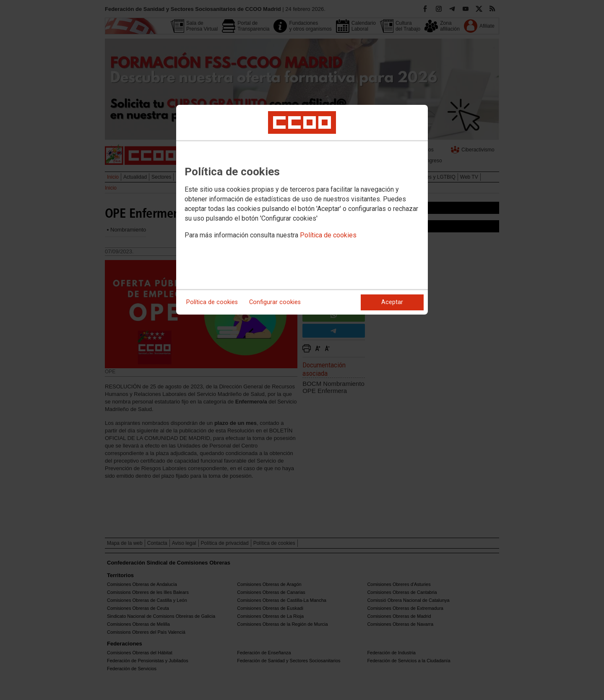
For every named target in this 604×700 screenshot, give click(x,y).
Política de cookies (328, 235)
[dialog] (302, 210)
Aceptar (392, 302)
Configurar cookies (275, 302)
